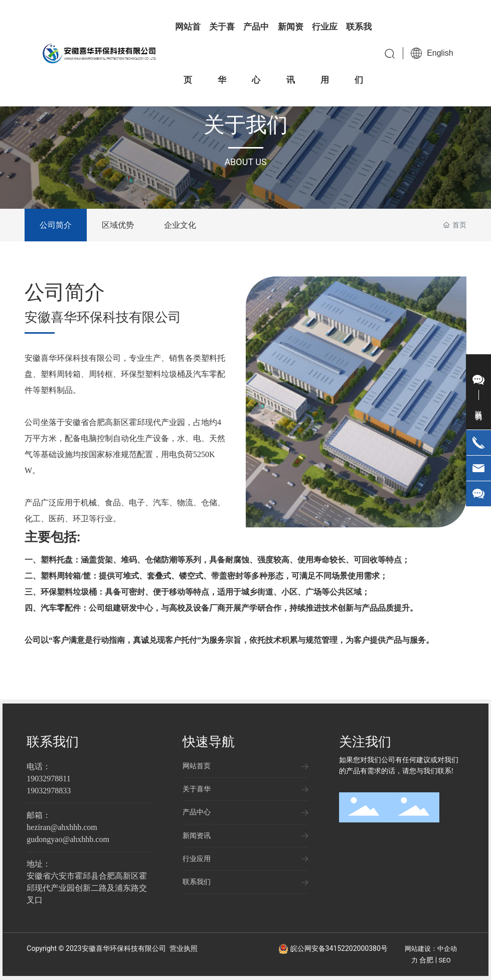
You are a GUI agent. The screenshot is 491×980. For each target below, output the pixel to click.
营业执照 (184, 948)
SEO (445, 960)
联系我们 (53, 742)
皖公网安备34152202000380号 (339, 948)
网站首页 (197, 766)
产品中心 (197, 812)
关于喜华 (197, 789)
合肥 (426, 960)
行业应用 (197, 859)
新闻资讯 (197, 835)
